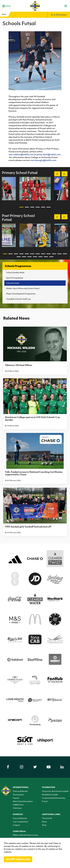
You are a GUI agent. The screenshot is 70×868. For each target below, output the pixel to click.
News (44, 822)
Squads (16, 798)
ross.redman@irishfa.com (21, 154)
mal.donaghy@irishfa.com (43, 160)
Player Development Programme (21, 294)
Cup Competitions (21, 822)
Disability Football (50, 795)
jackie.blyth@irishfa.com (49, 154)
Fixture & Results (20, 818)
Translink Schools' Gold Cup (18, 299)
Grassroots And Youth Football (55, 791)
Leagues (16, 825)
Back (4, 14)
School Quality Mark (15, 272)
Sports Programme (15, 278)
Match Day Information (23, 801)
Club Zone (17, 808)
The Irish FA (47, 818)
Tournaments (19, 795)
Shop (44, 825)
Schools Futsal (13, 283)
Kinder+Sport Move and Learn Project (23, 288)
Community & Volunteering (53, 798)
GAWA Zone (18, 805)
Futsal (45, 801)
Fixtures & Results (20, 791)
